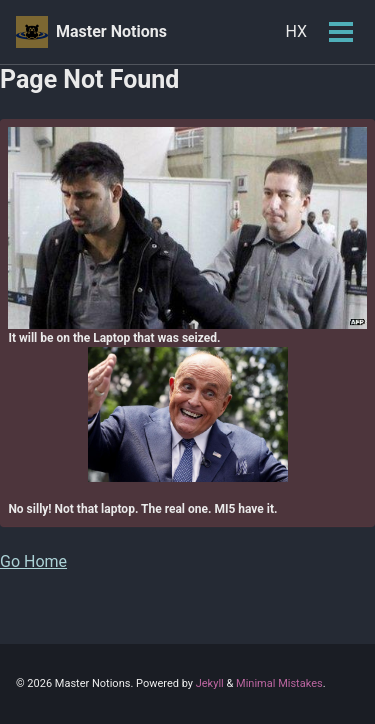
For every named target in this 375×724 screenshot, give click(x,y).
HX (296, 31)
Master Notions (111, 31)
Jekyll (210, 683)
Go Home (33, 561)
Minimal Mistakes (279, 683)
